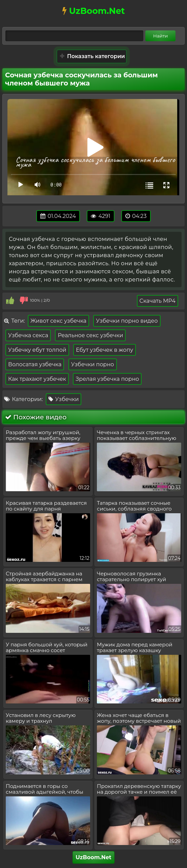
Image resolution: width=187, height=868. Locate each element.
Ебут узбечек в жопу (105, 350)
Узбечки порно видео (127, 321)
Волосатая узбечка (35, 364)
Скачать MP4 (158, 301)
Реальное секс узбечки (90, 335)
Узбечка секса (28, 335)
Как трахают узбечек (37, 379)
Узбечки (64, 399)
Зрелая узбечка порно (107, 379)
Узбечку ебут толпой (37, 350)
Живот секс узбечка (58, 321)
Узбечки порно (93, 364)
